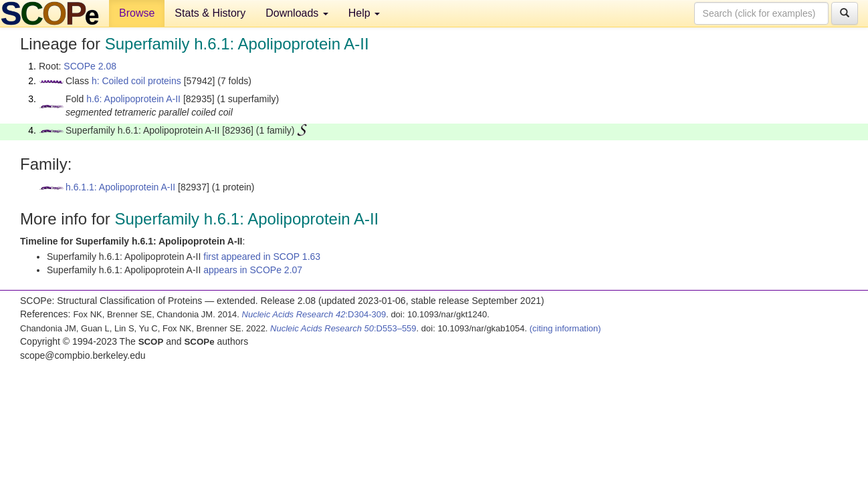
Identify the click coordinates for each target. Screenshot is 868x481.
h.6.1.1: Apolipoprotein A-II (120, 187)
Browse (137, 13)
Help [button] (364, 13)
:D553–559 (343, 328)
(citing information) (565, 328)
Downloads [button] (297, 13)
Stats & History (210, 13)
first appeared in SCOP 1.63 (262, 257)
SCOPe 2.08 (90, 66)
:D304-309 (314, 314)
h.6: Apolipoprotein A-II (133, 99)
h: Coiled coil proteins (136, 81)
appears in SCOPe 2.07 (253, 270)
